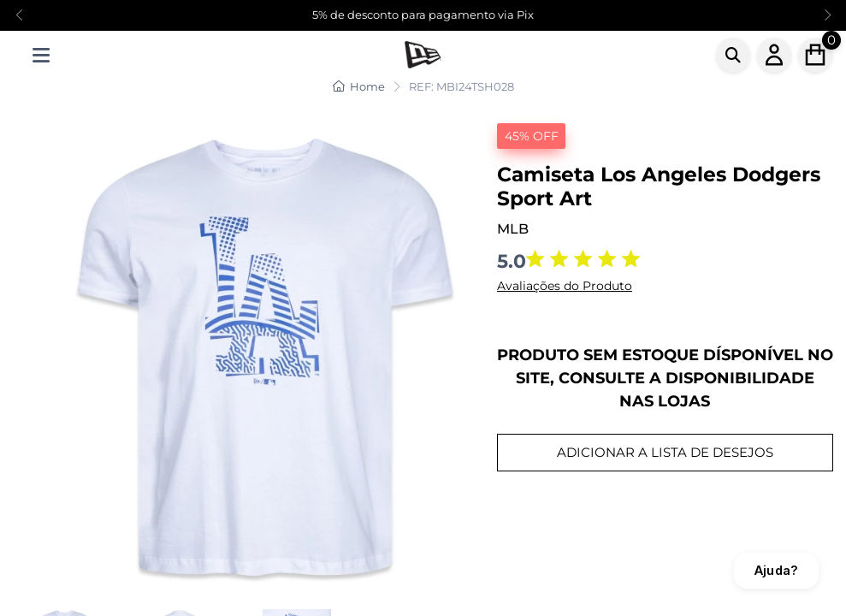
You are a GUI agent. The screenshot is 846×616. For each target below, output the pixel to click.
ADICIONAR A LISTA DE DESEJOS (665, 452)
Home (359, 86)
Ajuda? (776, 570)
